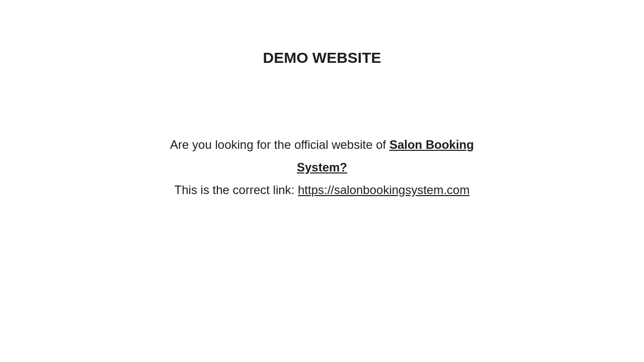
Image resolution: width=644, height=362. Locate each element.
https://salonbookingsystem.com (384, 190)
